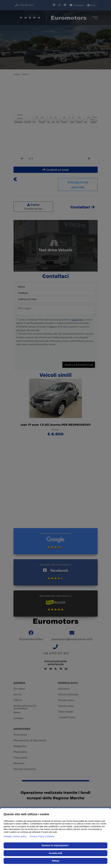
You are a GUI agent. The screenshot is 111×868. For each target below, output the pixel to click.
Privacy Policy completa (42, 836)
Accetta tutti (55, 853)
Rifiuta (56, 861)
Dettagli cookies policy (15, 836)
